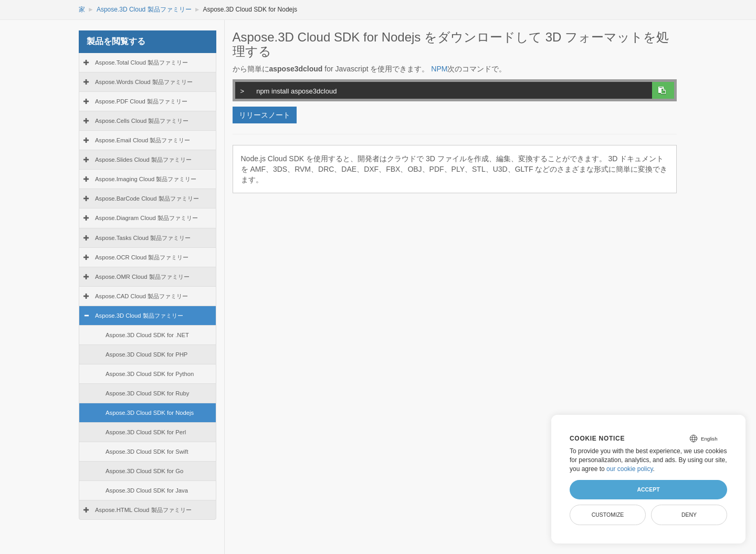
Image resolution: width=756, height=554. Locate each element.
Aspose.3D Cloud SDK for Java (147, 490)
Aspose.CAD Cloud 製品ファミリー (141, 296)
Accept (648, 489)
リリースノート (265, 115)
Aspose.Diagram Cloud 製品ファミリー (146, 218)
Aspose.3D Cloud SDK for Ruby (147, 393)
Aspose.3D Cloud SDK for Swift (147, 452)
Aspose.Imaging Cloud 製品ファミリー (146, 179)
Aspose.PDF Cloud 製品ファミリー (141, 101)
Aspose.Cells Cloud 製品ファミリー (142, 121)
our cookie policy (630, 469)
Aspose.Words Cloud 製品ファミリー (144, 82)
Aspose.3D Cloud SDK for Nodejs (150, 413)
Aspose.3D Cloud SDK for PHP (146, 354)
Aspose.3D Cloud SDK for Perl (146, 432)
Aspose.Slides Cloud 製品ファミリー (143, 160)
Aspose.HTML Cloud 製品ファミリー (143, 510)
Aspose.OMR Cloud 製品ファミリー (142, 277)
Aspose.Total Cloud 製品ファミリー (141, 62)
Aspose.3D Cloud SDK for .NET (147, 335)
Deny (689, 515)
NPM (439, 69)
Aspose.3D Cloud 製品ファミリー (144, 9)
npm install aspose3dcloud (442, 90)
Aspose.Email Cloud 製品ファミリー (143, 140)
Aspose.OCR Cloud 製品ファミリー (142, 257)
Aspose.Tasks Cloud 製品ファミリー (143, 238)
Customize (608, 515)
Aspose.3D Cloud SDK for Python (150, 374)
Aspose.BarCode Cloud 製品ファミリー (147, 198)
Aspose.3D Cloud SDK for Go (144, 471)
